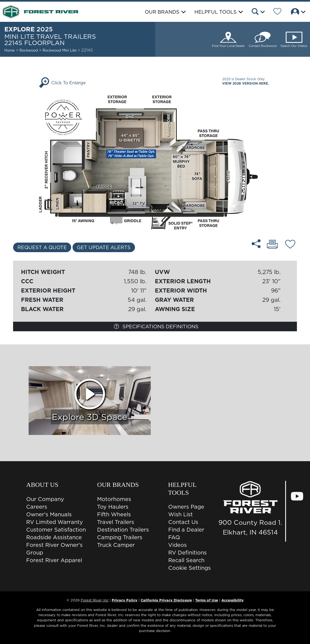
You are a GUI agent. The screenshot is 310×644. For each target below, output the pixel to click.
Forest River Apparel (54, 560)
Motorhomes (114, 499)
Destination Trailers (123, 530)
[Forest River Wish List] (277, 12)
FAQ (174, 537)
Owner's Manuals (49, 514)
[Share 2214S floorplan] (256, 244)
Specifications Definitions (156, 327)
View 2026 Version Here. (246, 83)
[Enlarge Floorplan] (155, 162)
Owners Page (186, 507)
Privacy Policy (125, 600)
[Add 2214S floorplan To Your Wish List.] (290, 245)
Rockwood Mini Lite (60, 50)
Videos (177, 545)
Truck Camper (116, 545)
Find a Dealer (186, 530)
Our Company (45, 499)
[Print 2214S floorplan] (272, 245)
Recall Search (186, 560)
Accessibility (233, 600)
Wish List (180, 514)
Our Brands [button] (162, 12)
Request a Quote (42, 247)
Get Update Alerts (104, 247)
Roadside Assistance (54, 537)
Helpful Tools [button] (216, 12)
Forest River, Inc (95, 600)
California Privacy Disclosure (166, 600)
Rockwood (29, 50)
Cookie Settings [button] (189, 568)
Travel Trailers (116, 522)
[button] (258, 12)
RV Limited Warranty (55, 522)
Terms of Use (207, 600)
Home (10, 50)
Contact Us (183, 522)
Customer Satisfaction (56, 530)
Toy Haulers (113, 507)
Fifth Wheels (114, 514)
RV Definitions (187, 553)
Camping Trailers (120, 537)
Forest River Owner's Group (54, 549)
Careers (37, 507)
